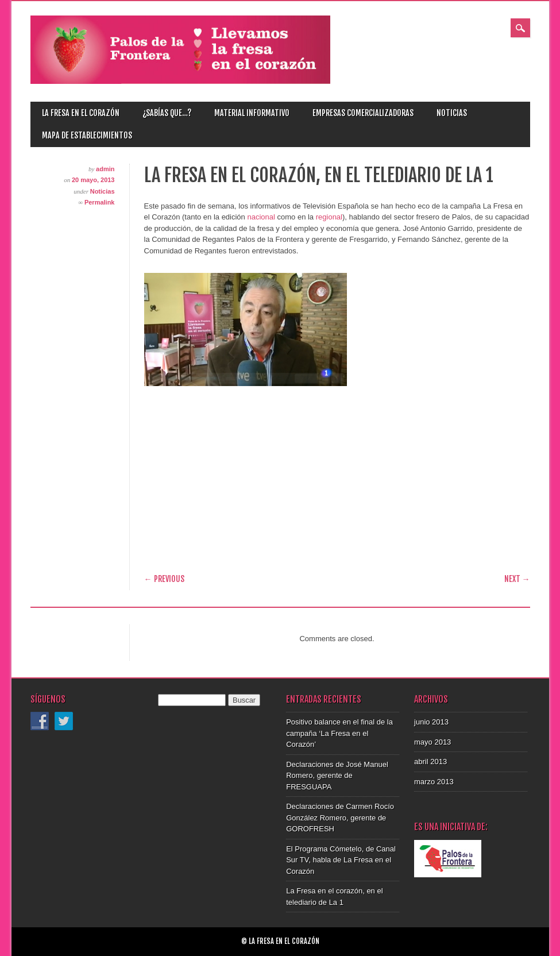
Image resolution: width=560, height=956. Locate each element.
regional (329, 217)
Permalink (100, 202)
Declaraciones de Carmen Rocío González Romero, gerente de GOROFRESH (340, 818)
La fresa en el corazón (81, 113)
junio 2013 (431, 722)
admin (105, 169)
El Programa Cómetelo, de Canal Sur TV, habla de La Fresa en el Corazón (341, 860)
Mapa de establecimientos (87, 135)
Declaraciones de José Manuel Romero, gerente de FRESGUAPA (337, 776)
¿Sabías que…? (167, 113)
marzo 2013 (434, 782)
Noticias (452, 113)
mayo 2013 (432, 742)
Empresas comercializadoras (363, 113)
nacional (261, 217)
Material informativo (252, 113)
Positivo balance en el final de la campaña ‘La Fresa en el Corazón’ (339, 733)
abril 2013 (430, 762)
